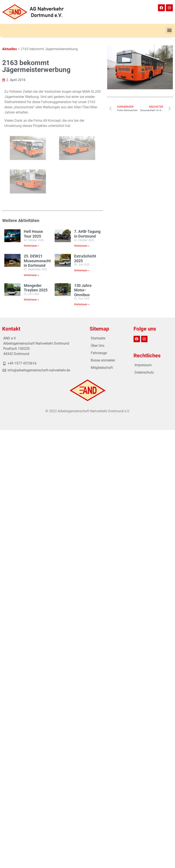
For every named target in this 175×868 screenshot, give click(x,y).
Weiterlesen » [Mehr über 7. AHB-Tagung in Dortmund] (82, 246)
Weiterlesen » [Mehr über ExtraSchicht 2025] (82, 270)
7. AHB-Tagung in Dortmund (87, 234)
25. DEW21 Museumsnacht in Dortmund (37, 261)
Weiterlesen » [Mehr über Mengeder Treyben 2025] (31, 300)
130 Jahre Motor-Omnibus (83, 290)
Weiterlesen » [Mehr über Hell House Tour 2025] (31, 246)
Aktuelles (10, 49)
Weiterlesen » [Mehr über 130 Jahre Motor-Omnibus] (82, 304)
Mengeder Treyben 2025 (36, 288)
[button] (169, 30)
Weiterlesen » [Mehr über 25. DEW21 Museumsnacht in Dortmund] (31, 275)
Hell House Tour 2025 (33, 234)
